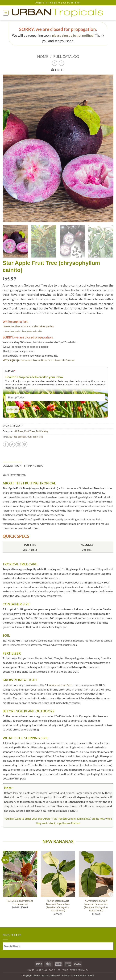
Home (43, 56)
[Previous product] (61, 63)
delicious (22, 437)
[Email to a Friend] (18, 444)
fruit (30, 437)
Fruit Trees (30, 431)
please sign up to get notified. (73, 35)
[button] (6, 13)
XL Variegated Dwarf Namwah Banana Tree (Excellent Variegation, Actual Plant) (58, 906)
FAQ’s (52, 970)
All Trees (19, 431)
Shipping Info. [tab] (34, 466)
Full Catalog (66, 56)
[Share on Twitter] (12, 444)
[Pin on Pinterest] (25, 444)
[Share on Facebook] (6, 444)
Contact (63, 970)
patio (35, 437)
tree (41, 437)
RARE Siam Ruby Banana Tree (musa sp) (20, 902)
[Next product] (55, 63)
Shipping (42, 970)
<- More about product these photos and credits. (22, 331)
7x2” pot (13, 437)
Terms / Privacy (79, 970)
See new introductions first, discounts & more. (48, 360)
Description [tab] (12, 466)
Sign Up (10, 371)
